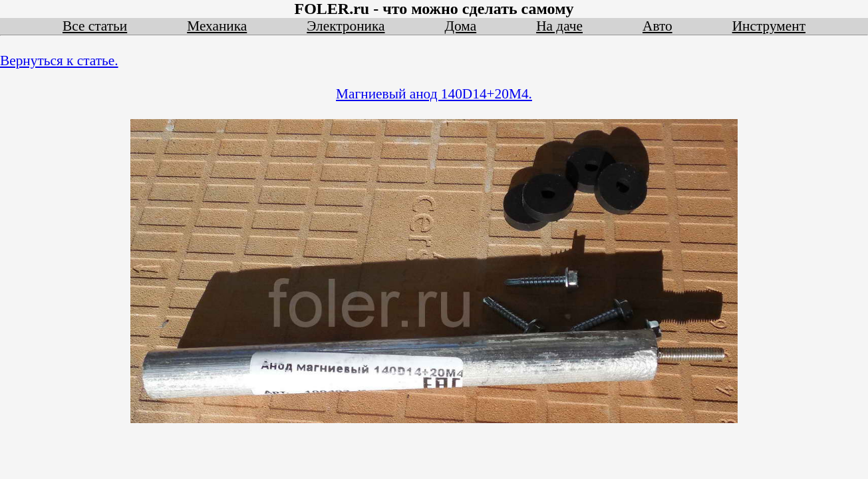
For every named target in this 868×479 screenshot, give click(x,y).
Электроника (346, 26)
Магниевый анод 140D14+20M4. (434, 94)
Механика (217, 26)
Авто (657, 26)
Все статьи (95, 26)
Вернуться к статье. (59, 61)
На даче (559, 26)
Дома (461, 26)
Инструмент (769, 26)
